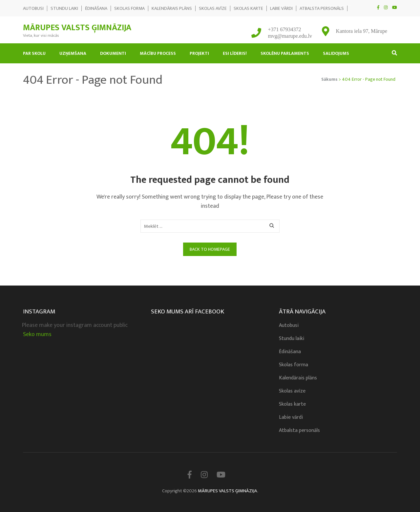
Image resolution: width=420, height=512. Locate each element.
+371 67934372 (284, 29)
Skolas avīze (213, 8)
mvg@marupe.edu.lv (290, 36)
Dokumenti (113, 53)
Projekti (199, 53)
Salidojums (336, 53)
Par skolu (34, 53)
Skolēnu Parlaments (285, 53)
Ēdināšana (96, 8)
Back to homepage (210, 249)
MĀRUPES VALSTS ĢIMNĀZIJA (77, 28)
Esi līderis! (235, 53)
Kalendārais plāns (172, 8)
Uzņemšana (73, 53)
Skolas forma (129, 8)
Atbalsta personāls (322, 8)
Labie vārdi (281, 8)
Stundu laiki (64, 8)
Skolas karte (248, 8)
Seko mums (37, 334)
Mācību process (158, 53)
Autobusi (33, 8)
